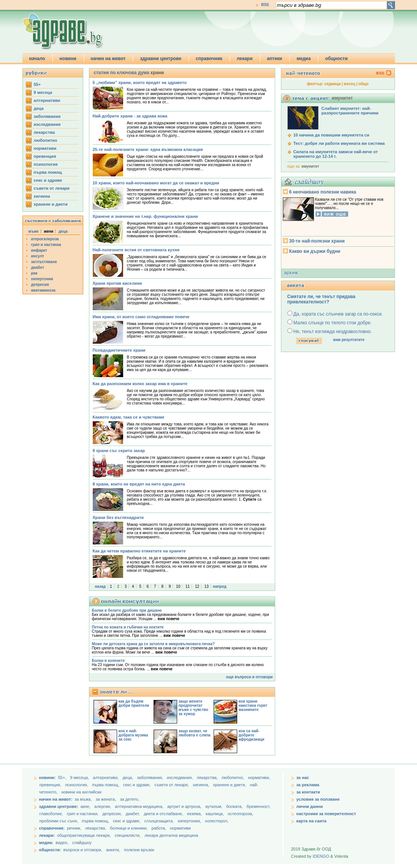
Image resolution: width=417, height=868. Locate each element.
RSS (265, 5)
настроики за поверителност (326, 814)
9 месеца (43, 92)
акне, (86, 806)
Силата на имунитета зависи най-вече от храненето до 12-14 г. (336, 154)
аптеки (274, 59)
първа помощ (48, 172)
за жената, (106, 799)
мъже (34, 231)
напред (220, 586)
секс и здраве (48, 180)
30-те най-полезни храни (317, 241)
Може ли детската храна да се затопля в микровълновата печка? (153, 644)
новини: (48, 778)
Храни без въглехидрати (118, 517)
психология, (77, 785)
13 (207, 586)
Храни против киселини (117, 283)
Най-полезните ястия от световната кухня (136, 250)
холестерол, (217, 821)
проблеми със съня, (59, 821)
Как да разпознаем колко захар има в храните (140, 384)
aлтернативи (47, 100)
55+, (63, 778)
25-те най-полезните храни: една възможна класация (148, 149)
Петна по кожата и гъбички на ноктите (128, 627)
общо (364, 84)
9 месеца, (80, 778)
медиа (304, 59)
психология (46, 164)
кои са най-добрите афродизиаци (252, 735)
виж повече (169, 619)
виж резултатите (349, 340)
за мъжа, (83, 799)
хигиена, (201, 785)
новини (68, 59)
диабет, (134, 814)
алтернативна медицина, (140, 806)
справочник (209, 59)
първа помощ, (106, 785)
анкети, (113, 850)
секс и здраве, (138, 785)
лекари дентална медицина (171, 835)
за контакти (308, 792)
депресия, (113, 814)
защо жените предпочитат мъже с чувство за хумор (193, 708)
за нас (303, 778)
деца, (128, 778)
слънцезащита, (160, 821)
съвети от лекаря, (172, 785)
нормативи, (259, 778)
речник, (74, 828)
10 (178, 586)
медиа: (46, 843)
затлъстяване (44, 262)
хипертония (42, 279)
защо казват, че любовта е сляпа (195, 733)
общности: (50, 850)
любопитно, (234, 778)
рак (34, 273)
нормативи (45, 148)
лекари (245, 59)
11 (188, 586)
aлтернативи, (106, 778)
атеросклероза (45, 239)
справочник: (52, 828)
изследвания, (180, 778)
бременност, (259, 806)
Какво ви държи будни (315, 251)
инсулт (38, 256)
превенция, (51, 785)
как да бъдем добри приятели (134, 703)
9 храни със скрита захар (119, 451)
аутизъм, (214, 806)
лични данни (310, 806)
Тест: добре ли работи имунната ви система (339, 143)
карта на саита (312, 821)
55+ (37, 84)
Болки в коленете (109, 661)
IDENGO (321, 856)
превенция (45, 156)
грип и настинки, (83, 814)
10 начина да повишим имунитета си (331, 135)
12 (197, 586)
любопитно (46, 140)
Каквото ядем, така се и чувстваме (129, 417)
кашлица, (215, 814)
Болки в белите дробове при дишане (127, 610)
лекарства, (208, 778)
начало (37, 59)
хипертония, (190, 821)
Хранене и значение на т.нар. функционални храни (145, 216)
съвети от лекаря (52, 188)
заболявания (47, 116)
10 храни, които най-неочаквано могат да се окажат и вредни (156, 183)
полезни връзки (139, 850)
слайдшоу (82, 843)
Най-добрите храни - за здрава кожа (130, 116)
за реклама (308, 785)
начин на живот (108, 59)
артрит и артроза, (185, 806)
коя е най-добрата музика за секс (133, 735)
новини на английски (81, 792)
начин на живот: (56, 799)
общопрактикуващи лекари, (84, 835)
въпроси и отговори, (82, 850)
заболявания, (151, 778)
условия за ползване (318, 799)
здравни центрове (161, 59)
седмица (332, 84)
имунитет (310, 166)
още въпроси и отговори (250, 677)
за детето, (129, 799)
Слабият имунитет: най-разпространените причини (350, 111)
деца (39, 108)
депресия (40, 285)
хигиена (42, 196)
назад (100, 586)
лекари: (47, 835)
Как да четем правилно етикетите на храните (139, 551)
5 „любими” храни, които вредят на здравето (140, 83)
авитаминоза (43, 290)
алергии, (103, 806)
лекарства (44, 132)
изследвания (47, 124)
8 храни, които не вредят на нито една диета (139, 484)
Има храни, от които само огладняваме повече (141, 317)
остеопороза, (240, 814)
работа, (159, 828)
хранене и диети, (230, 785)
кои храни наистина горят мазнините (253, 705)
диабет (38, 267)
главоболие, (52, 814)
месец (349, 84)
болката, (235, 806)
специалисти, (128, 835)
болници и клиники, (129, 828)
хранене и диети (51, 204)
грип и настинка (46, 245)
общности (336, 59)
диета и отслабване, (164, 814)
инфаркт (39, 250)
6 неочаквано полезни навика (323, 192)
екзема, (195, 814)
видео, (62, 843)
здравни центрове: (59, 806)
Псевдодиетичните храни (119, 350)
